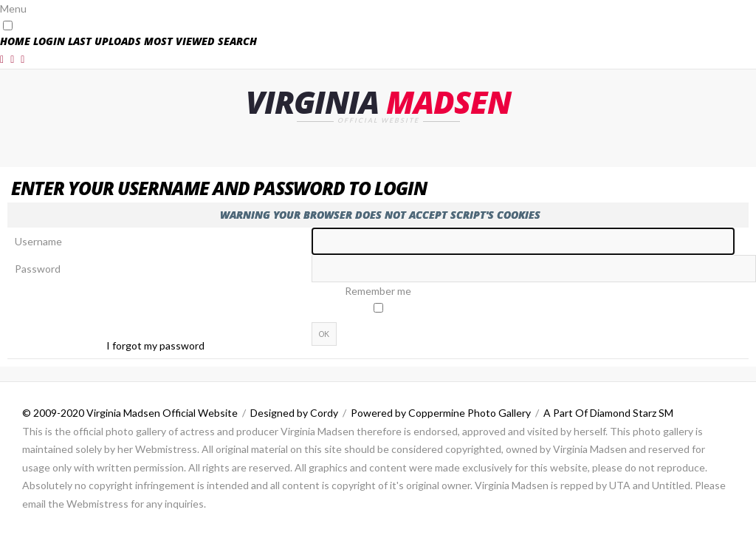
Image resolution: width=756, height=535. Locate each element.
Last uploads (104, 41)
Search (237, 41)
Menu (13, 8)
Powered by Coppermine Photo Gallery (441, 413)
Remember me (378, 291)
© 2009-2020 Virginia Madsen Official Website (130, 413)
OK (324, 334)
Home (15, 41)
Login (49, 41)
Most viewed (179, 41)
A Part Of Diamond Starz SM (608, 413)
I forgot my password (155, 345)
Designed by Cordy (294, 413)
